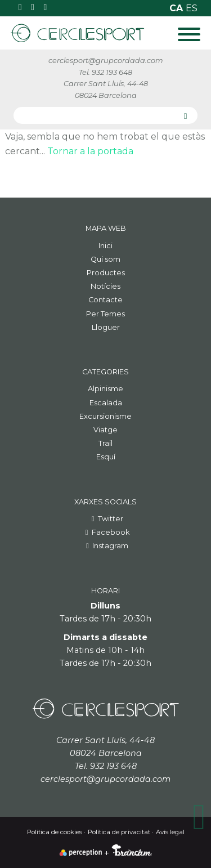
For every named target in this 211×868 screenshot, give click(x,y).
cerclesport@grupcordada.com (106, 61)
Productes (106, 273)
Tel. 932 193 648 (105, 72)
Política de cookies (55, 832)
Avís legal (170, 832)
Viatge (105, 430)
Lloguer (106, 327)
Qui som (105, 259)
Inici (105, 246)
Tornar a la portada (90, 151)
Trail (105, 443)
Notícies (105, 286)
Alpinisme (105, 389)
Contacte (105, 300)
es (192, 8)
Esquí (106, 457)
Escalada (106, 403)
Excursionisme (105, 416)
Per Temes (105, 314)
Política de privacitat (119, 832)
